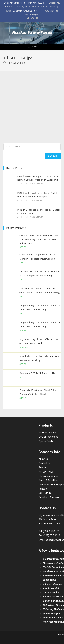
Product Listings (47, 433)
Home (61, 634)
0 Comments (37, 184)
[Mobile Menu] (32, 47)
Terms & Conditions (49, 480)
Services (43, 467)
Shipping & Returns (49, 476)
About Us (44, 459)
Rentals (43, 489)
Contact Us (44, 463)
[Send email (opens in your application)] (37, 18)
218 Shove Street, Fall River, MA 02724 (24, 3)
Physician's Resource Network (32, 33)
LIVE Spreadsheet (48, 437)
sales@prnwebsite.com (25, 11)
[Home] (5, 63)
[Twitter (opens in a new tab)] (28, 18)
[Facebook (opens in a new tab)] (33, 18)
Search (53, 156)
